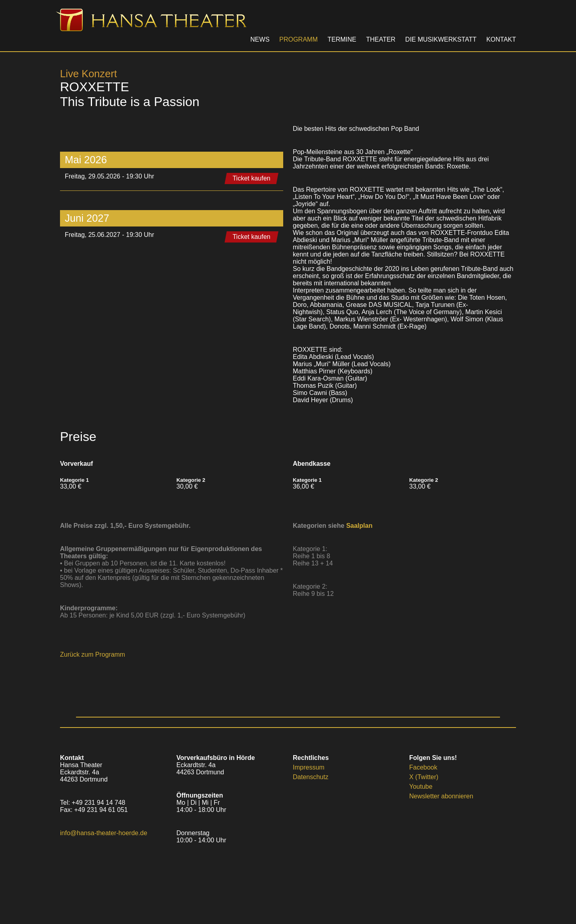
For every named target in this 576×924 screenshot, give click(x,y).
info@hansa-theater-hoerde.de (104, 833)
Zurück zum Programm (93, 654)
